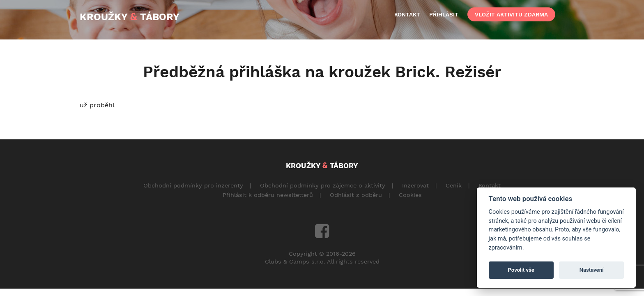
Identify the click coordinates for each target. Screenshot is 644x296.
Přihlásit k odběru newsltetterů (268, 195)
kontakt (407, 14)
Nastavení (592, 270)
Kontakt (490, 185)
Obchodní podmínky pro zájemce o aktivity (323, 185)
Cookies (410, 195)
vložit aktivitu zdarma (511, 14)
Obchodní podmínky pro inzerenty (193, 185)
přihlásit (444, 14)
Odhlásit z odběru (356, 195)
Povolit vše (521, 270)
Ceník (454, 185)
